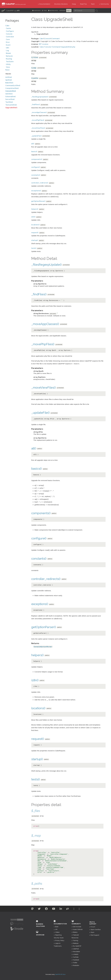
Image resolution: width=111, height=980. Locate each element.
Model (17, 54)
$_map (34, 68)
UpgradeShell (11, 108)
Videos (57, 932)
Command (56, 39)
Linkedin (75, 954)
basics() (34, 152)
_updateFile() (36, 136)
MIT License (44, 44)
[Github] (68, 909)
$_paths (35, 78)
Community (104, 4)
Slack (92, 932)
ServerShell (10, 99)
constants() (36, 175)
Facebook (75, 960)
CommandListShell (13, 86)
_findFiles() (36, 105)
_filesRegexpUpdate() (40, 97)
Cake (17, 26)
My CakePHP (76, 946)
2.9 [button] (69, 11)
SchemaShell (11, 97)
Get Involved (76, 927)
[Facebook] (46, 909)
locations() (35, 225)
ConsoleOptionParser (43, 647)
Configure (10, 31)
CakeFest (75, 949)
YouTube (75, 957)
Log (17, 51)
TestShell (9, 102)
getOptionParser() (38, 201)
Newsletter (76, 952)
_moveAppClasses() (39, 112)
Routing (17, 59)
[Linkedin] (61, 909)
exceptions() (36, 191)
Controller (17, 37)
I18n (8, 48)
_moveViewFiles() (38, 128)
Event (8, 45)
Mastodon (75, 965)
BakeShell (9, 83)
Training (75, 940)
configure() (36, 167)
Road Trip (83, 4)
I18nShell (9, 94)
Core (8, 39)
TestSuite (17, 62)
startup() (35, 240)
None (8, 70)
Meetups (75, 943)
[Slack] (74, 909)
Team (93, 4)
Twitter (74, 963)
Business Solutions (61, 4)
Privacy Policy (59, 940)
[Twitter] (32, 909)
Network (17, 56)
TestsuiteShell (11, 105)
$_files (35, 57)
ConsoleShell (11, 91)
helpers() (35, 209)
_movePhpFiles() (38, 120)
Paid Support (94, 935)
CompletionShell (12, 88)
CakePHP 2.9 (11, 11)
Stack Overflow (95, 930)
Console (17, 34)
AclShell (9, 77)
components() (37, 159)
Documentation (44, 4)
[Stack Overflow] (79, 909)
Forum (92, 927)
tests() (34, 248)
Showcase (42, 933)
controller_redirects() (40, 183)
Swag (74, 4)
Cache (17, 29)
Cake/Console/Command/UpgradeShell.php (57, 47)
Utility (8, 64)
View (17, 67)
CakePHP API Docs (60, 974)
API (56, 929)
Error (8, 42)
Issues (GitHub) (77, 929)
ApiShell (9, 80)
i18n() (33, 217)
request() (35, 233)
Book (56, 927)
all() (33, 144)
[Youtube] (54, 909)
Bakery (75, 932)
